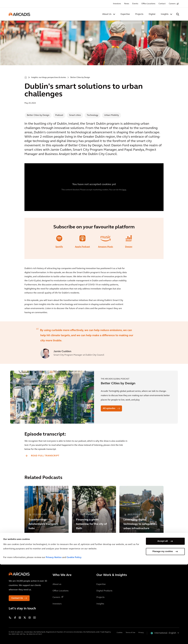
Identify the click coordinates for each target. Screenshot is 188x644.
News (127, 4)
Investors (117, 4)
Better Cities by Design (80, 77)
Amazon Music (106, 247)
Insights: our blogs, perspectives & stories (49, 77)
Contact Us (17, 598)
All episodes (109, 408)
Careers (172, 4)
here (124, 190)
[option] (94, 343)
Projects (139, 14)
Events (135, 4)
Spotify (59, 247)
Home (26, 77)
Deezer (129, 247)
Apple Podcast (82, 247)
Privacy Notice (54, 637)
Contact (162, 4)
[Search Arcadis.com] (178, 14)
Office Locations (148, 4)
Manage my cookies (163, 631)
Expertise (125, 14)
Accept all (163, 621)
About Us (107, 14)
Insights (165, 14)
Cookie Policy (74, 637)
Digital (152, 14)
